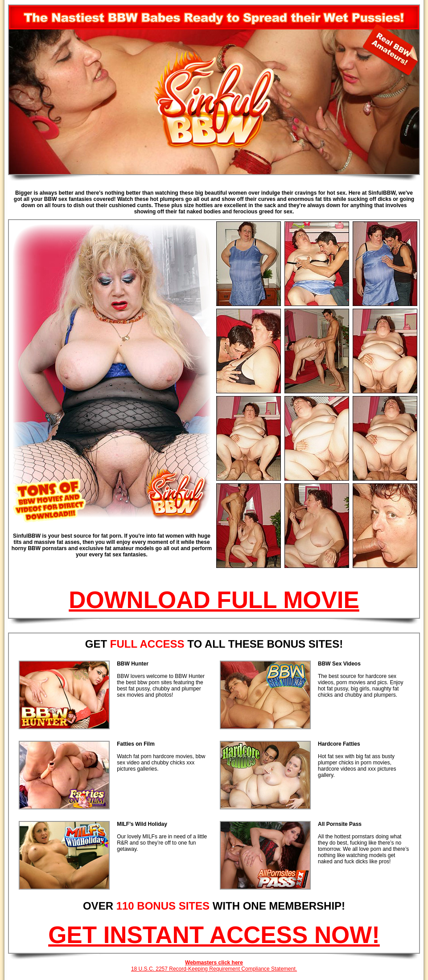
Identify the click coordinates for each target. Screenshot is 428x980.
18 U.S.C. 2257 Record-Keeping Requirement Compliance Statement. (214, 969)
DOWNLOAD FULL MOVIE (214, 600)
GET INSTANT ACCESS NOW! (214, 935)
